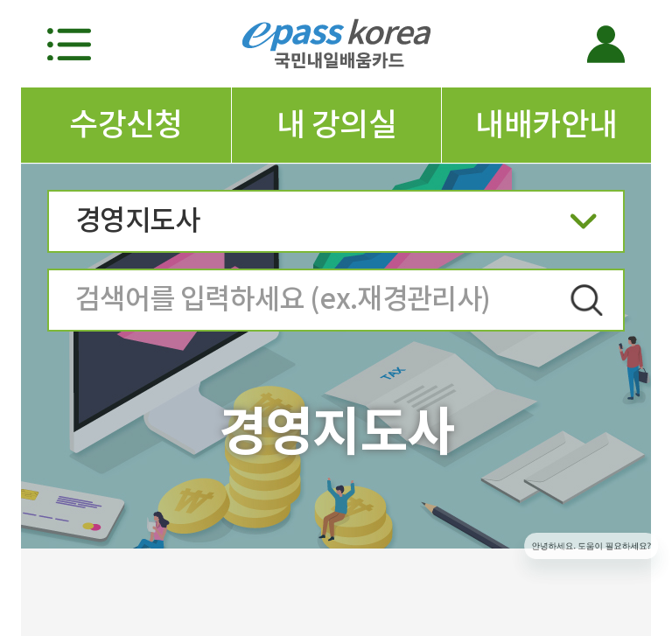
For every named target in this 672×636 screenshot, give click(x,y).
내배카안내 (546, 124)
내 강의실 (336, 124)
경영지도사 (336, 226)
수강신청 (126, 124)
